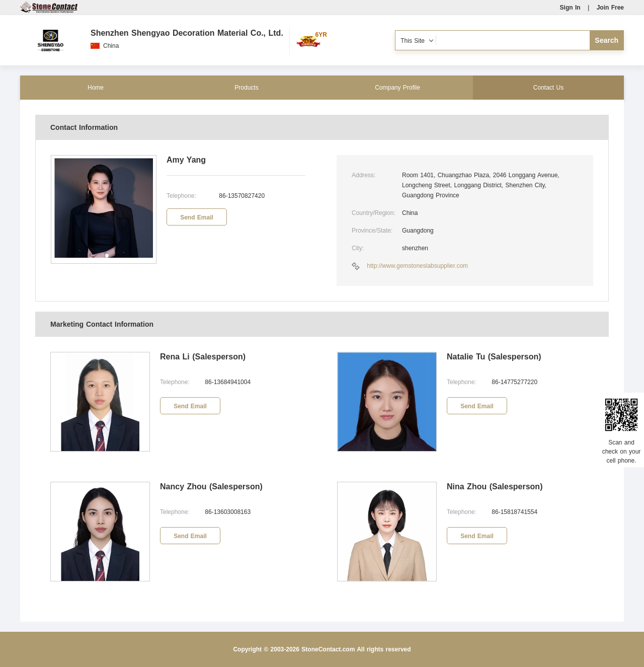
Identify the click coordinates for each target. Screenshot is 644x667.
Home (96, 88)
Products (246, 88)
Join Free (610, 8)
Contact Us (548, 88)
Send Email (197, 217)
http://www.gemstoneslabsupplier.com (417, 266)
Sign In (570, 8)
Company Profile (397, 88)
